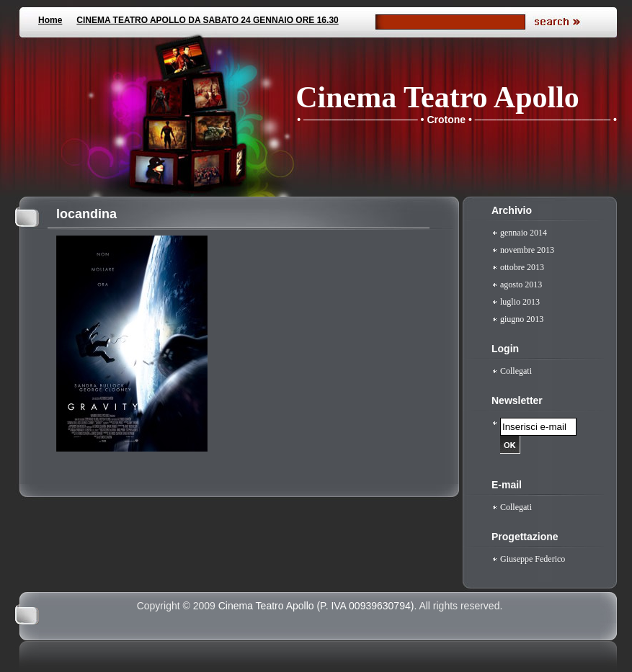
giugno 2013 (522, 319)
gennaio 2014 (524, 233)
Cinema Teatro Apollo (437, 97)
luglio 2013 (520, 302)
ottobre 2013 (522, 267)
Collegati (516, 371)
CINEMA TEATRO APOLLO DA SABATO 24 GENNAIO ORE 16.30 (207, 20)
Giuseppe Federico (533, 559)
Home (50, 20)
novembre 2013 (527, 250)
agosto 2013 (521, 285)
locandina (86, 214)
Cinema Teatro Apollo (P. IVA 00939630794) (316, 606)
